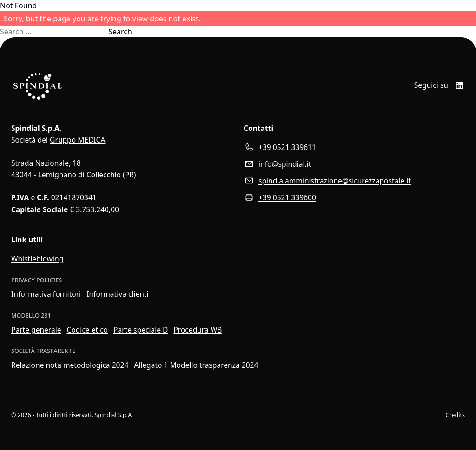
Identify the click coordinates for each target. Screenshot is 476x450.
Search (120, 32)
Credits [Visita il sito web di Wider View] (455, 415)
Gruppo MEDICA (77, 140)
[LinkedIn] (459, 85)
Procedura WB (198, 330)
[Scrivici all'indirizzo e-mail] (354, 164)
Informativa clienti (117, 294)
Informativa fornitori (46, 294)
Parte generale (36, 330)
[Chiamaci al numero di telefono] (354, 147)
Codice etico (88, 330)
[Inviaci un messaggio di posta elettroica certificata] (354, 181)
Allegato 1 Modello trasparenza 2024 (196, 365)
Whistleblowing (37, 259)
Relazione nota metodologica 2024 (70, 365)
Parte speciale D (141, 330)
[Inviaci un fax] (354, 197)
